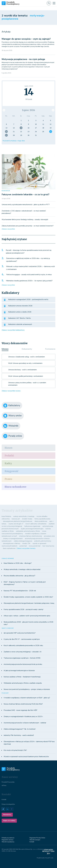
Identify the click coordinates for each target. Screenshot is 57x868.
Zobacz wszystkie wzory (11, 391)
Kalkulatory (12, 406)
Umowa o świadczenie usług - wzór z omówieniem (26, 357)
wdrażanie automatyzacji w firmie (28, 531)
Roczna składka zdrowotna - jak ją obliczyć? (19, 576)
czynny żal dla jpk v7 (16, 524)
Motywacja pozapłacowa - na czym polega (23, 59)
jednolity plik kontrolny (43, 541)
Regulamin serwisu (8, 840)
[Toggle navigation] (54, 3)
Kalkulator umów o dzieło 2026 (20, 312)
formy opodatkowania (42, 519)
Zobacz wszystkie (8, 229)
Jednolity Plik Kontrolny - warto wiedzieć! (19, 735)
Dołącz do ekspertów (8, 804)
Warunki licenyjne (35, 840)
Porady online (13, 436)
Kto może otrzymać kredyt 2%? (15, 750)
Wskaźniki (11, 426)
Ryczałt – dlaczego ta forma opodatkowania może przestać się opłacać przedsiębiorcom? (29, 252)
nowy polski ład (35, 546)
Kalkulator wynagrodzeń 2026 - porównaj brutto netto (28, 299)
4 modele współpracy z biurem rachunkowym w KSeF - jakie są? (27, 698)
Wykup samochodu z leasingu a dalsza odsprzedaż (22, 569)
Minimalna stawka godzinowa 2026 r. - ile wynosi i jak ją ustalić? (29, 281)
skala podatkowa (41, 521)
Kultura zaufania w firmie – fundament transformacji (22, 677)
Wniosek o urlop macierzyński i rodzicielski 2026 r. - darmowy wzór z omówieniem (30, 268)
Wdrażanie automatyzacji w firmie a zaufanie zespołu (23, 683)
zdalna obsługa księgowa (23, 541)
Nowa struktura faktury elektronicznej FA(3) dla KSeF (23, 704)
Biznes (8, 448)
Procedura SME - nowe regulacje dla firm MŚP (20, 710)
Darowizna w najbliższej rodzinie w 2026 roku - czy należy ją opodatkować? (28, 260)
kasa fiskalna (6, 516)
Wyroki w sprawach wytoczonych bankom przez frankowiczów (26, 757)
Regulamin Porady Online (37, 838)
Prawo (8, 479)
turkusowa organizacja (32, 526)
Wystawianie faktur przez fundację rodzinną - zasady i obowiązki (25, 220)
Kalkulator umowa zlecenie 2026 (20, 306)
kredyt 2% (26, 543)
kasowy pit (16, 519)
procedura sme (49, 536)
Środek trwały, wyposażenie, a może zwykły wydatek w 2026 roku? (28, 597)
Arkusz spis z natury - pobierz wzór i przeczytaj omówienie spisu (27, 616)
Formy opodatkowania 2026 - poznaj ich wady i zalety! (23, 609)
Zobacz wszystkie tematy (26, 548)
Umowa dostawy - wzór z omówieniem (22, 370)
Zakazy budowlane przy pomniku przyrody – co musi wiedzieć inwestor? (28, 226)
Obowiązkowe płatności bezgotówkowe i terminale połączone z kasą (29, 603)
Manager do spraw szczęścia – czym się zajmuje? (26, 39)
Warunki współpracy (8, 842)
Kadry (8, 463)
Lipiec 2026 (28, 110)
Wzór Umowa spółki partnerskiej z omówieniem (26, 376)
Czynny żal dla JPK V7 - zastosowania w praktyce (22, 639)
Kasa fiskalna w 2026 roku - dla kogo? (18, 563)
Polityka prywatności (8, 838)
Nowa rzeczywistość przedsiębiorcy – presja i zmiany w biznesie (27, 689)
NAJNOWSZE (6, 191)
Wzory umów (12, 416)
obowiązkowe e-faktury (12, 543)
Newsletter (7, 815)
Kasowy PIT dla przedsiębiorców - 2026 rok (20, 591)
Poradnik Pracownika (8, 782)
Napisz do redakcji (9, 821)
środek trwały (27, 519)
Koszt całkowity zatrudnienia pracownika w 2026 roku (23, 645)
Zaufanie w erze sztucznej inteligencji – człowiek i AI (22, 652)
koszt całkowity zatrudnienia (36, 524)
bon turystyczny (48, 546)
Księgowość (12, 471)
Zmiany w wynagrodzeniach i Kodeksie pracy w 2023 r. (23, 717)
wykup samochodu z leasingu (24, 516)
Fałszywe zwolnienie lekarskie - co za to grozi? (25, 194)
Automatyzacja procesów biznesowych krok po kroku (23, 664)
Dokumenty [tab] (27, 349)
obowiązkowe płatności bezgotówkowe (18, 521)
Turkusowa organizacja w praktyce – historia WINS (22, 658)
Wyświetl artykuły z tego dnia (14, 141)
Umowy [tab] (5, 349)
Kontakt (4, 800)
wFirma (4, 785)
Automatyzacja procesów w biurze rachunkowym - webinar (25, 723)
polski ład (23, 546)
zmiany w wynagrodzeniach (13, 539)
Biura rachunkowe (15, 487)
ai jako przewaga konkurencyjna (32, 529)
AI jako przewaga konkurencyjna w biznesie (19, 671)
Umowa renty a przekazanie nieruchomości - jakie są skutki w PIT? (26, 205)
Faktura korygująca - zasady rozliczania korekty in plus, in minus (29, 275)
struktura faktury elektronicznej (30, 536)
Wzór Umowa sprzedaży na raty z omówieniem (25, 363)
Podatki (9, 456)
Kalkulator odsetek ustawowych (20, 324)
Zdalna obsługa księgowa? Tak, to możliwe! (20, 729)
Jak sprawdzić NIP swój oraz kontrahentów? (20, 633)
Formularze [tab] (50, 349)
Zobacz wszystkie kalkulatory (13, 330)
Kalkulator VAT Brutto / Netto (19, 318)
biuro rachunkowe (9, 548)
